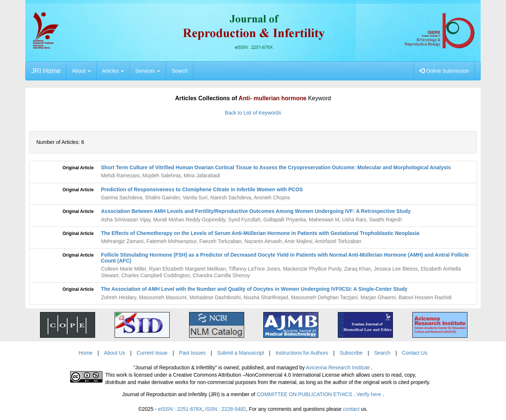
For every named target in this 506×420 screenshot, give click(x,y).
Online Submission (444, 71)
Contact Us (414, 353)
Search (180, 71)
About (81, 71)
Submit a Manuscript (241, 353)
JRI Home (46, 71)
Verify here (370, 394)
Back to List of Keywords (253, 113)
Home (85, 353)
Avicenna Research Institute (339, 367)
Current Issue (152, 353)
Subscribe (351, 353)
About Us (115, 353)
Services (148, 71)
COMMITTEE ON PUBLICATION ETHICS (305, 394)
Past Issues (192, 353)
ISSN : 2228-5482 (226, 409)
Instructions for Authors (302, 353)
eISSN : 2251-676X (180, 409)
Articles (113, 71)
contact (351, 409)
